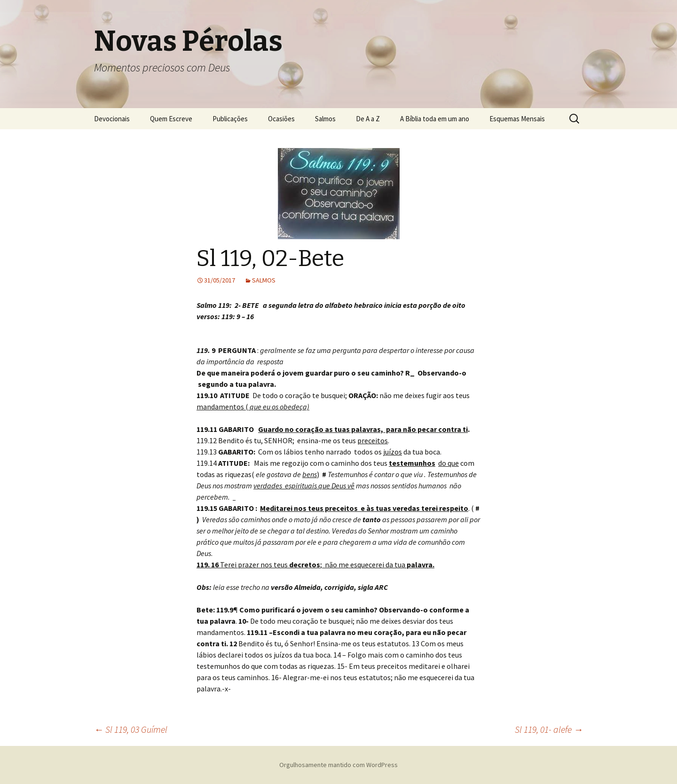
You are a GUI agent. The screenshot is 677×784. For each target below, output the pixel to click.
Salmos (325, 119)
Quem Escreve (171, 119)
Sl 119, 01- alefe (549, 729)
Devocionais (112, 119)
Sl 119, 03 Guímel (131, 729)
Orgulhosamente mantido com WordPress (338, 765)
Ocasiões (281, 119)
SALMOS (264, 280)
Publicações (230, 119)
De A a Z (368, 119)
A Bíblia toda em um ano (435, 119)
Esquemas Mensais (517, 119)
